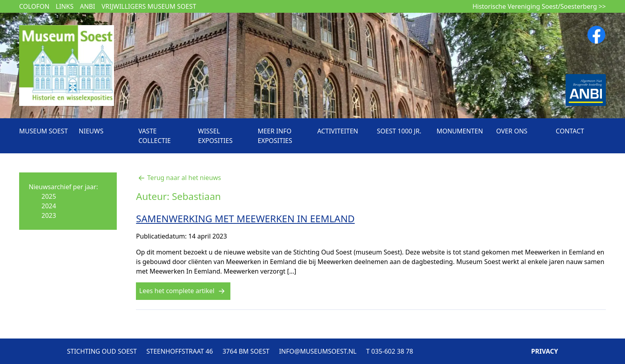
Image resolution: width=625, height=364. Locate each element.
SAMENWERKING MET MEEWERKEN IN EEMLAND (245, 218)
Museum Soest (43, 131)
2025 (49, 196)
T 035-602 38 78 (389, 351)
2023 (49, 215)
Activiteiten (338, 131)
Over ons (512, 131)
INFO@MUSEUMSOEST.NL (318, 351)
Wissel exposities (215, 136)
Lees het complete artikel (183, 291)
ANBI (87, 6)
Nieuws (91, 131)
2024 (49, 206)
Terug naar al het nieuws (178, 178)
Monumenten (460, 131)
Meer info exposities (275, 136)
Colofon (34, 6)
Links (65, 6)
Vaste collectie (154, 136)
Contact (570, 131)
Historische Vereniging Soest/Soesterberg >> (539, 6)
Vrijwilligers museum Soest (149, 6)
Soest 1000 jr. (399, 131)
